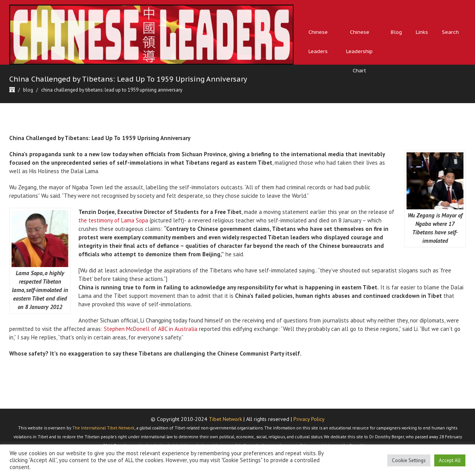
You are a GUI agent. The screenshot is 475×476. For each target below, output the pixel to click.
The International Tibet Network (103, 428)
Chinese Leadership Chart (359, 51)
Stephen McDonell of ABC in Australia (151, 329)
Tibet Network (225, 419)
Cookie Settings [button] (409, 460)
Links (422, 32)
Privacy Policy (309, 419)
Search (450, 32)
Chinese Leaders (318, 42)
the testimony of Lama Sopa (113, 220)
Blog (396, 32)
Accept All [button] (450, 460)
